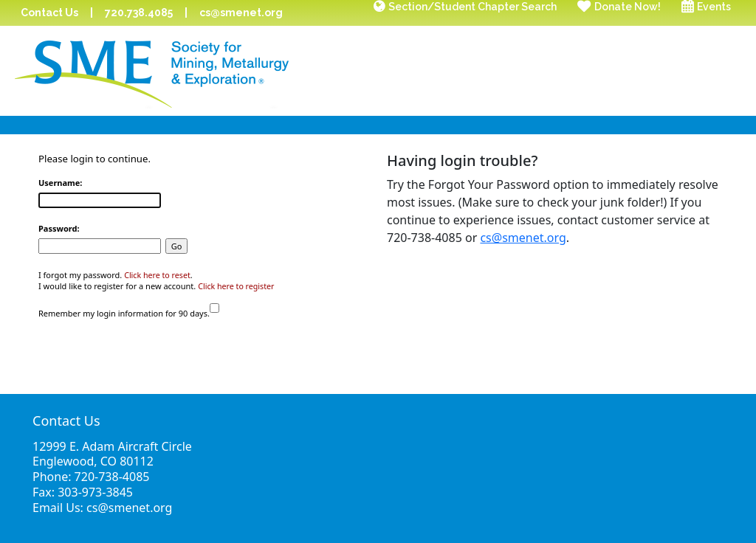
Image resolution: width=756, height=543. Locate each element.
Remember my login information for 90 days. (124, 313)
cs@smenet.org (241, 13)
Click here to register (236, 286)
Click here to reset (157, 275)
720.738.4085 (139, 13)
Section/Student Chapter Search (472, 7)
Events (714, 7)
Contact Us (49, 13)
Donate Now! (628, 7)
